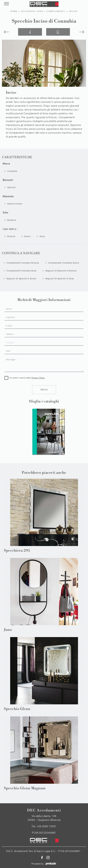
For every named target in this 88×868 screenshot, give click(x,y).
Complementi (56, 11)
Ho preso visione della (27, 378)
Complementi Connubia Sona (21, 271)
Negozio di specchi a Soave (21, 279)
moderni (12, 220)
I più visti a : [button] (10, 229)
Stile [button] (5, 213)
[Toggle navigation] (6, 4)
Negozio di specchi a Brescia (61, 271)
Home (14, 11)
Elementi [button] (8, 180)
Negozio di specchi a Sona (60, 279)
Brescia (11, 236)
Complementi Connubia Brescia (23, 263)
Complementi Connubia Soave (63, 263)
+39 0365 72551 (47, 826)
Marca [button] (6, 164)
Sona (42, 236)
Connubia (12, 171)
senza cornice (15, 204)
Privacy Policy (38, 378)
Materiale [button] (8, 196)
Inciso (73, 11)
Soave (27, 236)
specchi (11, 187)
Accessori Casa (32, 11)
